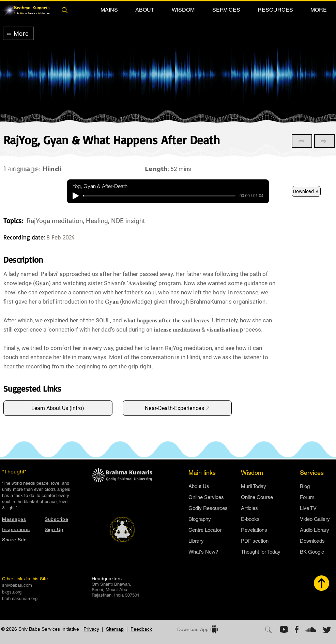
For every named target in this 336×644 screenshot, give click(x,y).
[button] (109, 10)
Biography (200, 519)
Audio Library (315, 530)
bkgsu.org (12, 592)
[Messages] (20, 519)
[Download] (306, 191)
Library (196, 541)
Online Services (206, 497)
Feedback (141, 629)
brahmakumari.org (20, 598)
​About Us (199, 486)
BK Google (312, 552)
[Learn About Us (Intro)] (58, 408)
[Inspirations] (20, 529)
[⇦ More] (18, 33)
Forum (307, 497)
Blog (305, 486)
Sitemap (115, 629)
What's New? (203, 552)
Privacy (91, 629)
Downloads (312, 541)
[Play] (76, 196)
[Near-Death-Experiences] (177, 408)
